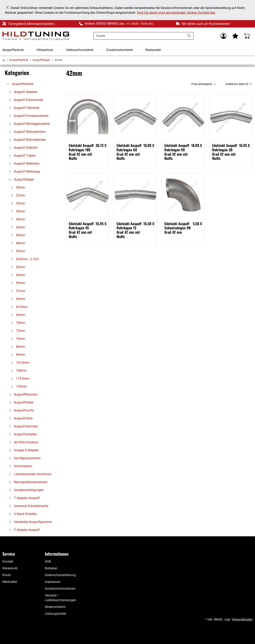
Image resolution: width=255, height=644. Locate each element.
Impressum (53, 582)
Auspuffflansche (22, 394)
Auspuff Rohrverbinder (26, 140)
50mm (17, 251)
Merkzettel (10, 582)
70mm (17, 323)
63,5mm (18, 307)
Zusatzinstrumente (119, 50)
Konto (7, 575)
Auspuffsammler (22, 426)
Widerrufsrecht (55, 607)
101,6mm (19, 363)
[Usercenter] (224, 36)
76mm (17, 339)
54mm (17, 275)
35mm (17, 203)
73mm (17, 331)
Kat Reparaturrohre (24, 458)
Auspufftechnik (13, 50)
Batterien (51, 568)
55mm (17, 283)
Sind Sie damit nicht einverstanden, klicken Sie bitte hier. (176, 13)
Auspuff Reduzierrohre (26, 132)
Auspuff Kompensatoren (28, 116)
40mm (17, 219)
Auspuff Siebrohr (22, 148)
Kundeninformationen (60, 589)
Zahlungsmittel (55, 614)
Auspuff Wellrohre (23, 164)
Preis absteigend (202, 84)
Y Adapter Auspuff (23, 530)
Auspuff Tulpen (21, 156)
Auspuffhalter (20, 402)
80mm (17, 347)
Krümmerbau (20, 466)
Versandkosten (242, 619)
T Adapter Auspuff (23, 498)
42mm (17, 227)
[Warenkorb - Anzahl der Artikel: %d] (247, 36)
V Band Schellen (22, 514)
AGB (48, 561)
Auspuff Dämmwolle (25, 100)
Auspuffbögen (41, 60)
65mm (17, 315)
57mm (17, 291)
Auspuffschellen (22, 434)
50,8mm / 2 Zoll (24, 259)
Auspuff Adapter (22, 92)
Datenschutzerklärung (60, 575)
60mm (17, 299)
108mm (18, 371)
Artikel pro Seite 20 (237, 84)
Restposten (153, 50)
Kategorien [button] (17, 73)
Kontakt (8, 561)
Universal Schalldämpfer (28, 506)
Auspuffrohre (20, 418)
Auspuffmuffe (20, 410)
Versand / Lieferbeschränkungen (60, 598)
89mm (17, 355)
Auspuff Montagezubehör (28, 124)
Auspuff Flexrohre (23, 108)
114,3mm (19, 379)
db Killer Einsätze (22, 442)
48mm (17, 243)
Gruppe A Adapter (23, 450)
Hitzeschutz (45, 50)
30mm (17, 187)
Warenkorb (10, 568)
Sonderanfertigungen (25, 490)
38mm (17, 211)
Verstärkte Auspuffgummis (29, 522)
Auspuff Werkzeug (23, 172)
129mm (18, 386)
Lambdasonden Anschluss (29, 474)
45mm (17, 235)
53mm (17, 267)
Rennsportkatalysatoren (27, 482)
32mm (17, 195)
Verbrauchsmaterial (80, 50)
